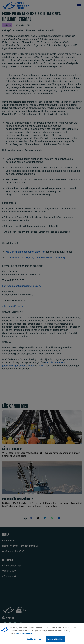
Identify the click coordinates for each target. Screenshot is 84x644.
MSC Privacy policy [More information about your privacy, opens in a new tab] (24, 634)
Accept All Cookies (55, 640)
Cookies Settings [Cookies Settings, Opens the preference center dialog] (34, 640)
